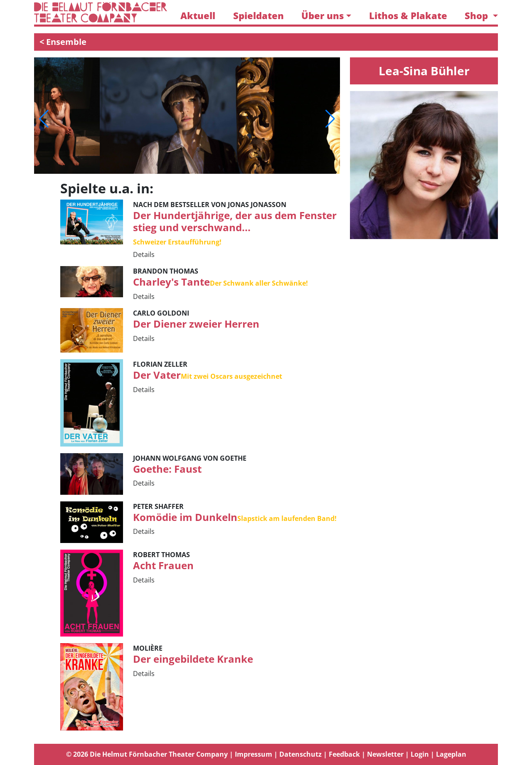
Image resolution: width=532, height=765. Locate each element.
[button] (44, 119)
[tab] (266, 754)
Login (420, 754)
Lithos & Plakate (408, 16)
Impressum (254, 754)
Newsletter (385, 754)
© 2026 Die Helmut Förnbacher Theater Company (147, 754)
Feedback (344, 754)
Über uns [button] (323, 16)
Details (144, 254)
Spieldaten (259, 16)
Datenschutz (300, 754)
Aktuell (198, 16)
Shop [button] (478, 16)
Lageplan (451, 754)
